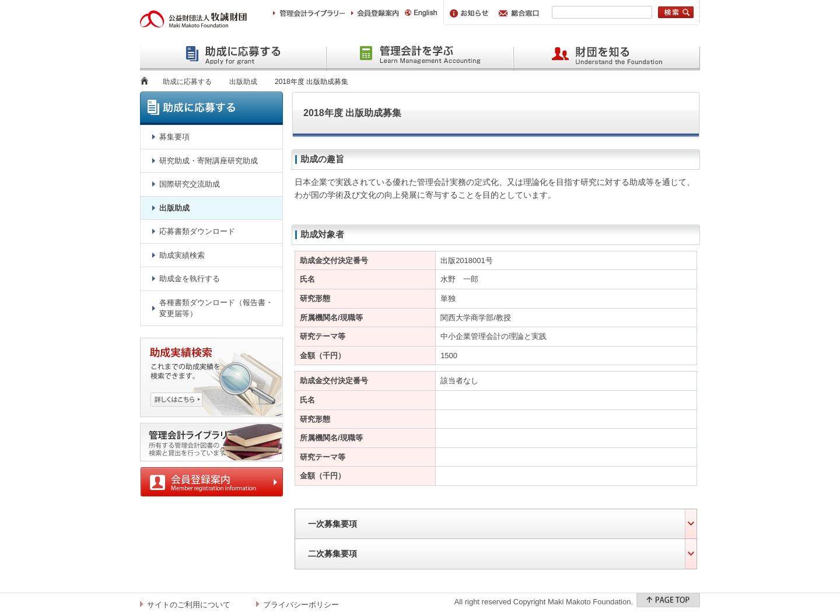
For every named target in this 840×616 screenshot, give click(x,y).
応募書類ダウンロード (197, 231)
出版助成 (243, 82)
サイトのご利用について (189, 605)
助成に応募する (187, 82)
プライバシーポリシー (301, 605)
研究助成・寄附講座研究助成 (209, 161)
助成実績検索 (182, 255)
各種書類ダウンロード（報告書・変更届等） (216, 308)
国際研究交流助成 (190, 184)
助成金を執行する (190, 279)
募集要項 (174, 137)
